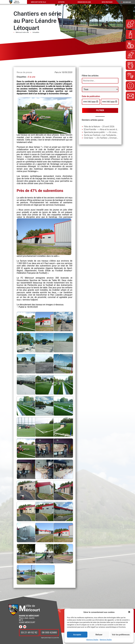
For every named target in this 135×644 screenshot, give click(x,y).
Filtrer (100, 110)
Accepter (77, 635)
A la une (31, 77)
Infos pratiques (107, 2)
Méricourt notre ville (38, 2)
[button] (129, 612)
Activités (61, 2)
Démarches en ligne (84, 2)
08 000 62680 (49, 633)
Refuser (99, 635)
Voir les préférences (121, 635)
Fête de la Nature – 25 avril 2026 (99, 127)
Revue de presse (24, 72)
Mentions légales (92, 640)
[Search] (128, 2)
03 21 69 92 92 (29, 633)
